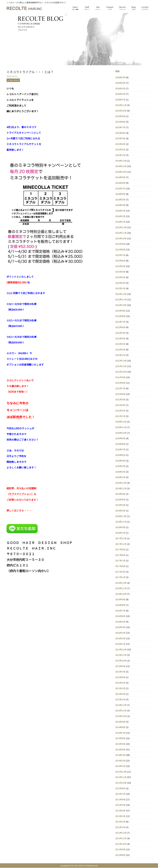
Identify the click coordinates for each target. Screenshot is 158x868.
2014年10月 (121, 716)
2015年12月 (121, 650)
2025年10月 (121, 111)
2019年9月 (120, 494)
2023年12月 (121, 227)
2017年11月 (121, 544)
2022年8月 (120, 316)
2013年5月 (120, 805)
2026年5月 (120, 77)
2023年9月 (120, 244)
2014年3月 (120, 755)
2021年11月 (121, 366)
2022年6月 (120, 327)
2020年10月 (121, 433)
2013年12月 (121, 772)
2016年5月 (120, 622)
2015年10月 (121, 661)
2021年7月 (120, 388)
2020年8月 (120, 444)
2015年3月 (120, 689)
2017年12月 (121, 538)
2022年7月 (120, 322)
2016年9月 (120, 600)
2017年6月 (120, 566)
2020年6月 (120, 455)
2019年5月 (120, 505)
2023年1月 (120, 289)
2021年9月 (120, 377)
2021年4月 (120, 405)
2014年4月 (120, 750)
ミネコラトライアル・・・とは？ (30, 72)
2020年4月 (120, 461)
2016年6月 (120, 616)
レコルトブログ (13, 81)
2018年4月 (120, 527)
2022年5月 (120, 333)
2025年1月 (120, 155)
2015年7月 (120, 672)
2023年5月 (120, 266)
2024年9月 (120, 177)
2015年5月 (120, 683)
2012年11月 (121, 839)
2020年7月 (120, 450)
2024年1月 (120, 222)
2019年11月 (121, 489)
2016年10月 (121, 594)
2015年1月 (120, 700)
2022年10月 (121, 305)
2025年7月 (120, 128)
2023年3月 (120, 278)
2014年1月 (120, 766)
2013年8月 (120, 788)
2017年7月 (120, 561)
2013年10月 (121, 783)
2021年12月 (121, 361)
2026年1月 (120, 100)
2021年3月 (120, 411)
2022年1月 (120, 355)
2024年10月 (121, 172)
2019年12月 (121, 483)
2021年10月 (121, 372)
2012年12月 (121, 833)
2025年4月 (120, 144)
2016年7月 (120, 611)
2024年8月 (120, 183)
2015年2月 (120, 694)
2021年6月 (120, 394)
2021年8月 (120, 383)
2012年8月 (120, 855)
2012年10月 (121, 844)
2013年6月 (120, 800)
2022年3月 (120, 344)
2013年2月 (120, 822)
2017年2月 (120, 572)
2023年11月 (121, 233)
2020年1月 (120, 477)
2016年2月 (120, 638)
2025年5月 (120, 139)
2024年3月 (120, 211)
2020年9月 (120, 439)
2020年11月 (121, 427)
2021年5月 (120, 400)
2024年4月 (120, 205)
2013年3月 (120, 816)
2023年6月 (120, 261)
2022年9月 (120, 311)
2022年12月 (121, 294)
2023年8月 (120, 250)
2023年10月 (121, 239)
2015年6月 (120, 677)
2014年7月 (120, 733)
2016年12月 (121, 583)
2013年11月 (121, 777)
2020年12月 (121, 422)
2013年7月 (120, 794)
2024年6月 (120, 194)
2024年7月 (120, 189)
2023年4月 (120, 272)
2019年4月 (120, 511)
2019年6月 (120, 500)
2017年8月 (120, 555)
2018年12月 (121, 516)
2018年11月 (121, 522)
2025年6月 (120, 133)
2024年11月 (121, 166)
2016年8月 (120, 605)
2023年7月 (120, 255)
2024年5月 (120, 200)
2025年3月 (120, 150)
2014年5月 (120, 744)
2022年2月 (120, 350)
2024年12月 (121, 161)
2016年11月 (121, 589)
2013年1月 (120, 827)
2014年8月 (120, 727)
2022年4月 (120, 339)
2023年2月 (120, 283)
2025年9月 (120, 116)
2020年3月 (120, 466)
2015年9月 (120, 666)
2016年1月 (120, 644)
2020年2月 (120, 472)
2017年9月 (120, 550)
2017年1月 (120, 577)
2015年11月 (121, 655)
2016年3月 (120, 633)
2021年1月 (120, 416)
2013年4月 (120, 811)
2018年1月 (120, 533)
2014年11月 (121, 711)
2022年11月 (121, 300)
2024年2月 (120, 216)
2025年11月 (121, 105)
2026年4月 (120, 83)
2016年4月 (120, 627)
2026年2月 (120, 94)
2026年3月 (120, 89)
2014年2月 (120, 761)
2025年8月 (120, 122)
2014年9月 (120, 722)
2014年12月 (121, 705)
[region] (79, 39)
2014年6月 (120, 739)
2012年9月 (120, 850)
